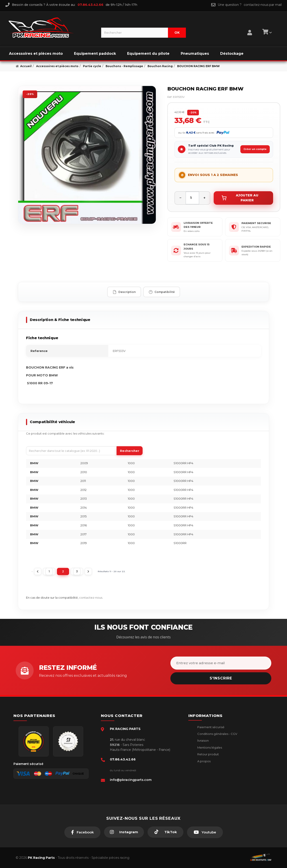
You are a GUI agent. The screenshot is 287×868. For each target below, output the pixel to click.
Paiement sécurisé (211, 727)
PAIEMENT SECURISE (256, 223)
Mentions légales (209, 747)
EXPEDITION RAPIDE (256, 247)
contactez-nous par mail (263, 5)
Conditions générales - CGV (217, 734)
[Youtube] (205, 832)
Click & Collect (208, 768)
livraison (203, 741)
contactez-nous (91, 598)
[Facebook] (82, 832)
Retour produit (208, 754)
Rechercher (130, 451)
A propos (204, 761)
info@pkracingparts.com (131, 780)
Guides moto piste (210, 775)
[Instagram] (124, 832)
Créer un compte (255, 149)
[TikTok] (165, 832)
